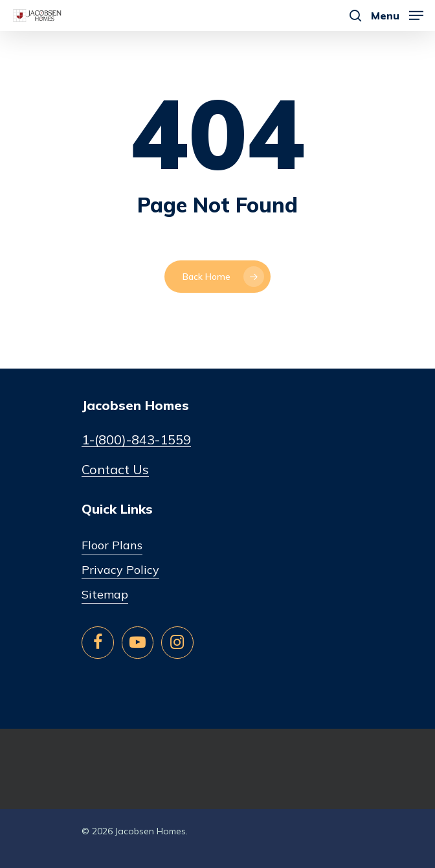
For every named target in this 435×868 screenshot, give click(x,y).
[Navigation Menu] (397, 15)
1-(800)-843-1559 (136, 440)
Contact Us (115, 470)
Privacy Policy (120, 570)
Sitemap (105, 594)
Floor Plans (112, 545)
